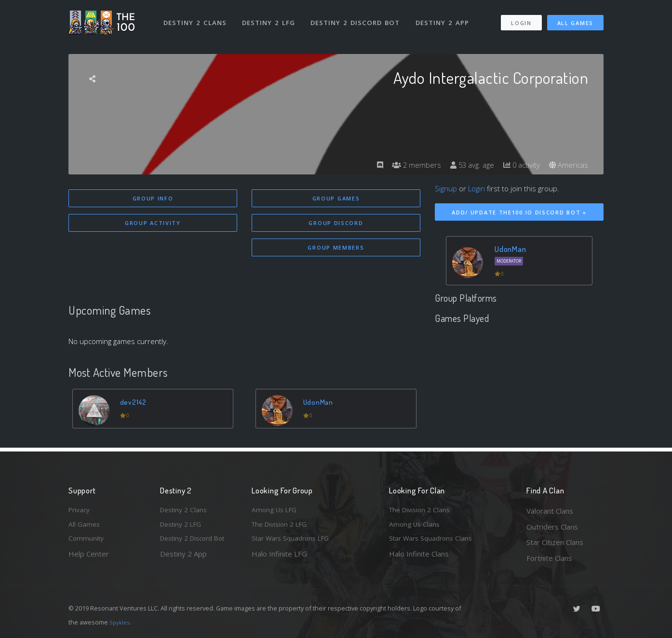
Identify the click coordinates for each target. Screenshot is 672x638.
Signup (446, 188)
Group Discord (336, 224)
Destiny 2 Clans (196, 18)
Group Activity (153, 224)
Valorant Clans (550, 511)
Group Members (336, 249)
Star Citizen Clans (555, 542)
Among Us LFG (276, 511)
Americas (568, 165)
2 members (408, 165)
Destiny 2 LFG (271, 18)
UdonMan (320, 405)
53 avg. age (466, 165)
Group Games (336, 198)
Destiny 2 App (445, 18)
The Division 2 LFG (282, 527)
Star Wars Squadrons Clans (434, 542)
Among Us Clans (416, 527)
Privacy (81, 511)
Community (87, 542)
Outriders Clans (552, 527)
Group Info (153, 198)
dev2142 (135, 405)
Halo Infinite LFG (279, 558)
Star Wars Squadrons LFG (294, 542)
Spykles (121, 622)
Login (521, 19)
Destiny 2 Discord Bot (358, 18)
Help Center (89, 558)
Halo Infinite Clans (419, 558)
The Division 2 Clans (422, 511)
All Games (575, 19)
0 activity (518, 165)
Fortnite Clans (549, 558)
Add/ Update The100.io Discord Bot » (519, 212)
